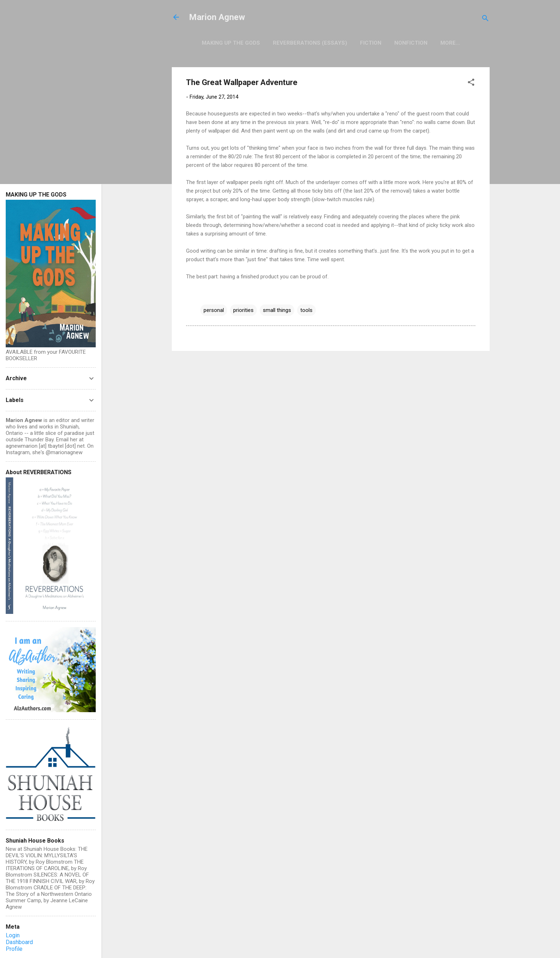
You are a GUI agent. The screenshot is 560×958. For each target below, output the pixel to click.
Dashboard (19, 942)
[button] (471, 83)
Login (13, 935)
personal (214, 310)
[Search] (485, 19)
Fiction (371, 43)
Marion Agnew (217, 17)
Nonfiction (411, 43)
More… (450, 43)
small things (277, 310)
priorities (243, 310)
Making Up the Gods (231, 43)
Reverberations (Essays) (310, 43)
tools (306, 310)
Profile (14, 949)
